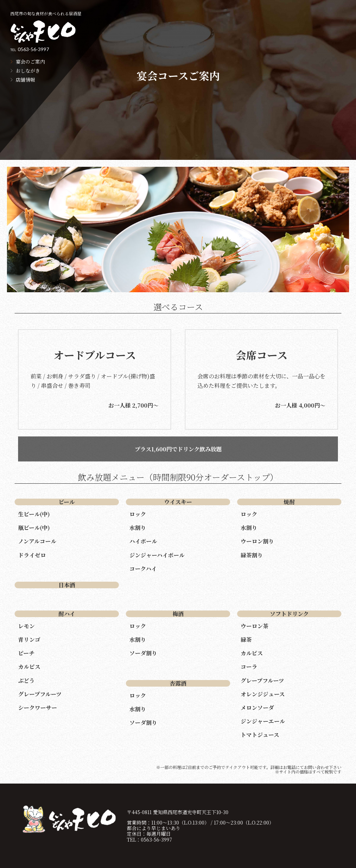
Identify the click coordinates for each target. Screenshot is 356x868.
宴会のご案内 (30, 62)
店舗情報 (25, 80)
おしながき (28, 71)
